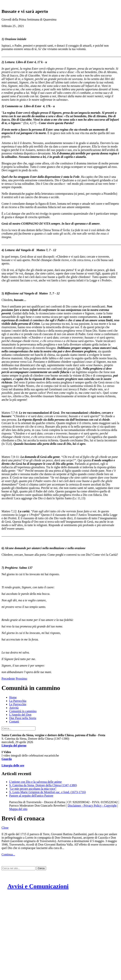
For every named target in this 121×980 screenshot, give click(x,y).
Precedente (8, 679)
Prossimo (21, 679)
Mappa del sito (18, 809)
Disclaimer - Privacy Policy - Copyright (92, 806)
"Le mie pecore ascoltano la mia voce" (33, 789)
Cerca (41, 868)
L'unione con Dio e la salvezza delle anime (35, 782)
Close (5, 828)
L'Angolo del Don (20, 715)
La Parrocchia (18, 701)
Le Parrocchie (18, 704)
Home (13, 697)
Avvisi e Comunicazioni (38, 886)
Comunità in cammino (23, 711)
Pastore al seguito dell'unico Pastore (31, 796)
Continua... (8, 854)
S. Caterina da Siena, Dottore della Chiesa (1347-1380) (43, 785)
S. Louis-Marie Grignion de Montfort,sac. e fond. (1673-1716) (47, 792)
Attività (14, 708)
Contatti (14, 722)
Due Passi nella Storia (23, 718)
